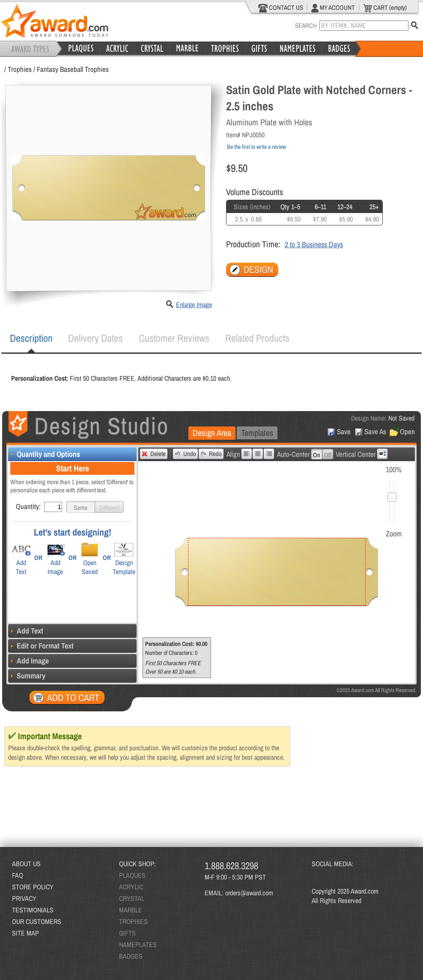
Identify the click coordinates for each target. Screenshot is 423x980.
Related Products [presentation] (257, 338)
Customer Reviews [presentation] (174, 338)
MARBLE (131, 910)
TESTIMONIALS (33, 910)
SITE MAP (25, 933)
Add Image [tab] (28, 661)
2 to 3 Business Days (314, 244)
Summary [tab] (27, 676)
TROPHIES (133, 921)
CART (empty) (385, 8)
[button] (80, 507)
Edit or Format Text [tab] (41, 646)
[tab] (31, 338)
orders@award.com (249, 893)
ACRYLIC (131, 887)
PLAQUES (132, 875)
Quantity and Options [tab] (44, 454)
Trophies (20, 69)
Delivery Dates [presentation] (95, 338)
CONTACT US (281, 8)
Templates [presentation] (257, 433)
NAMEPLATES (138, 944)
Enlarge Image (194, 305)
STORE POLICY (33, 887)
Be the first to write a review (256, 147)
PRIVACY (24, 898)
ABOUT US (26, 864)
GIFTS (127, 933)
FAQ (18, 875)
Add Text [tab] (26, 631)
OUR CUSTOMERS (37, 921)
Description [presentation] (31, 338)
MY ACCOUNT (333, 8)
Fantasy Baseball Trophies (73, 69)
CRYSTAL (132, 898)
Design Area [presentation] (212, 433)
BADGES (131, 956)
